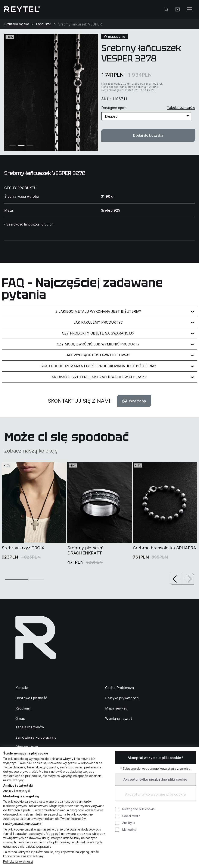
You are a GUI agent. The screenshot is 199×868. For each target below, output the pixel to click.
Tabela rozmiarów (30, 727)
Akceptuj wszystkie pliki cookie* (155, 758)
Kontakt (22, 688)
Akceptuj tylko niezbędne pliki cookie (155, 779)
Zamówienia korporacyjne (36, 737)
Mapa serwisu (116, 708)
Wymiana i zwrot (119, 719)
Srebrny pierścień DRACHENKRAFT (85, 550)
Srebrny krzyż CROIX (23, 548)
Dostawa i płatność (31, 698)
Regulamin (23, 708)
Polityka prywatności (122, 698)
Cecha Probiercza (120, 688)
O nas (20, 719)
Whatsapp (134, 401)
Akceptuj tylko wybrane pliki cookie (155, 794)
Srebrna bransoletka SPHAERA (165, 548)
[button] (176, 579)
